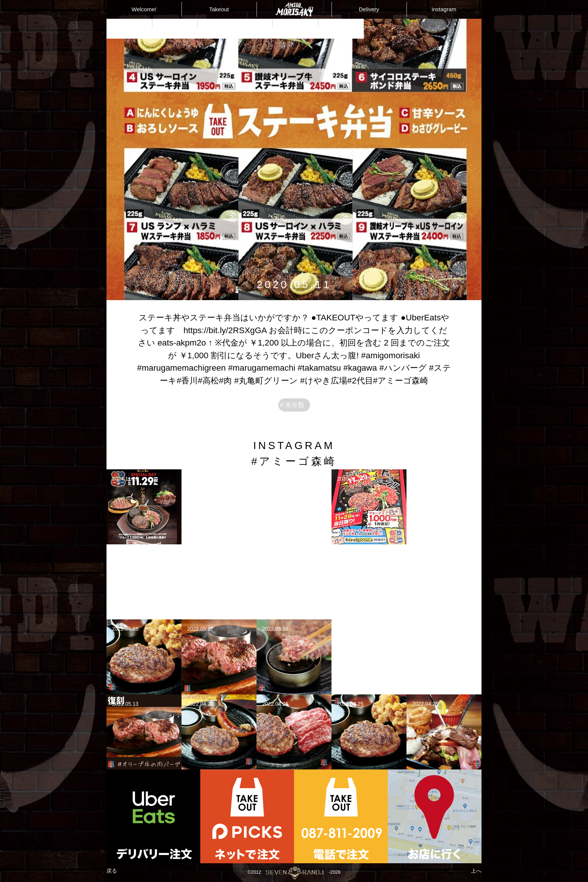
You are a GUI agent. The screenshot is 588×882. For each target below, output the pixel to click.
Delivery (369, 9)
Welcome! (144, 9)
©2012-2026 (294, 873)
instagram (444, 9)
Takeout (219, 9)
